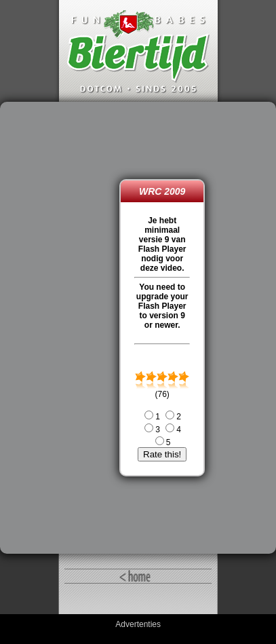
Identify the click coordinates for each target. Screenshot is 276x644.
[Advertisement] (63, 328)
